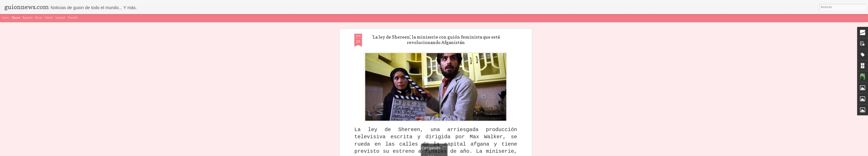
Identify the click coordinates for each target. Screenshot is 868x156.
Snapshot (60, 18)
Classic (6, 18)
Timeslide (73, 18)
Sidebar (49, 18)
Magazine (28, 18)
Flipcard (16, 18)
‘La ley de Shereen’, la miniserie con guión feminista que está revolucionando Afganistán (436, 40)
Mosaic (39, 18)
